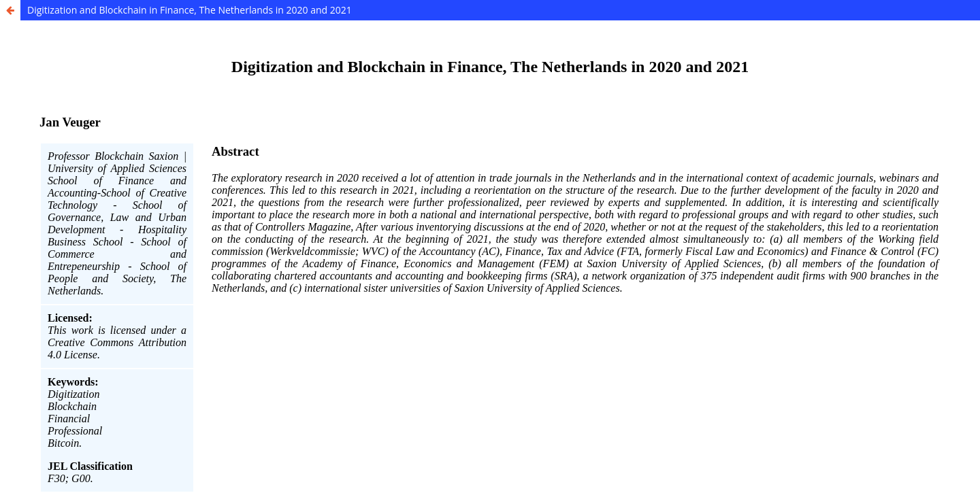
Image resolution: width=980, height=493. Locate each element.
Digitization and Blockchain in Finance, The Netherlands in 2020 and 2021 (190, 10)
